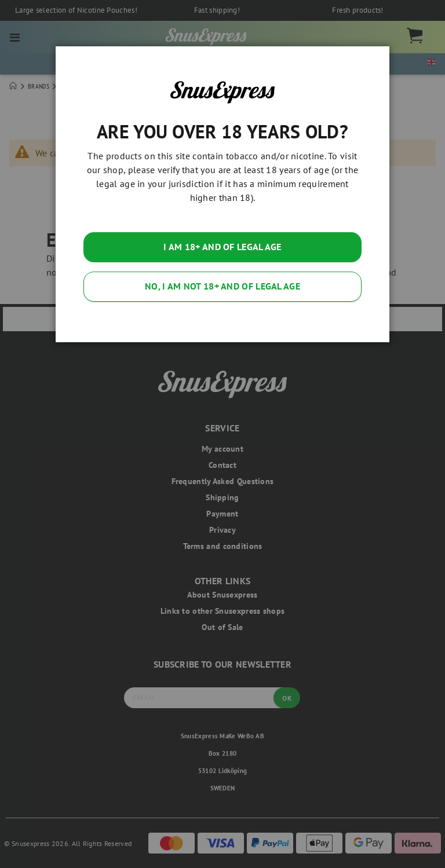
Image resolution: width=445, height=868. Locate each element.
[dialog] (222, 434)
